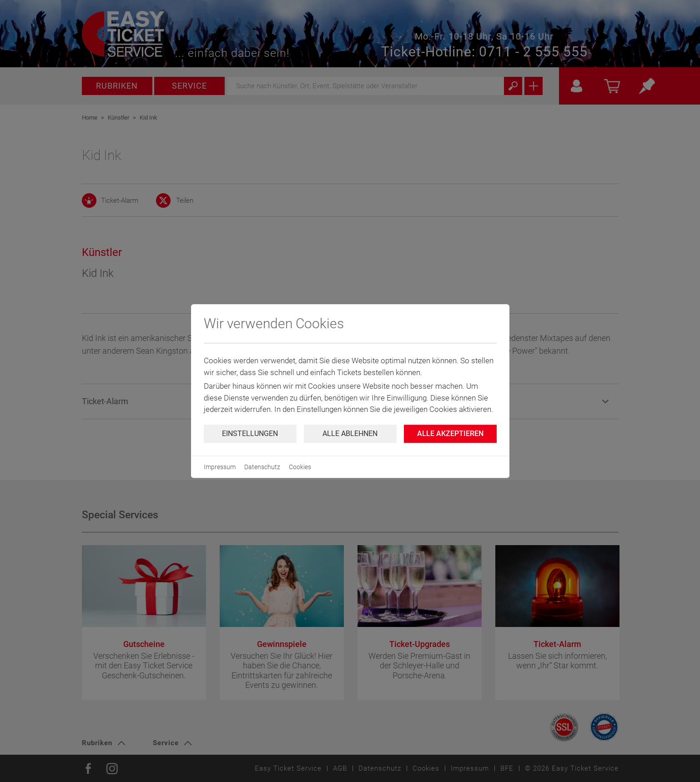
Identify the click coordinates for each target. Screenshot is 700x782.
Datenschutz (262, 467)
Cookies (300, 467)
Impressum (220, 467)
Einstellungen (250, 434)
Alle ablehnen (350, 434)
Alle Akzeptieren (450, 434)
